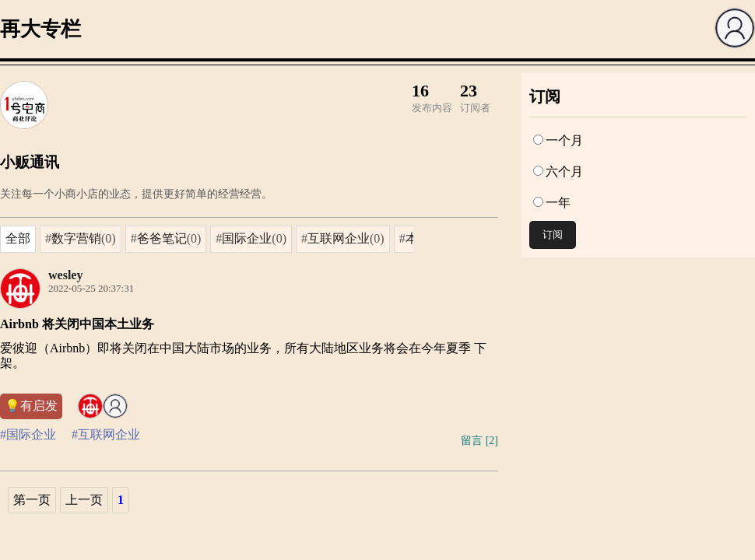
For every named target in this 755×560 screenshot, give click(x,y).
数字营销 (76, 238)
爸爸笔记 (162, 238)
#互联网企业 (106, 434)
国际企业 (247, 238)
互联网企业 (339, 238)
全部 (18, 238)
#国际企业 (28, 434)
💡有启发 (31, 406)
